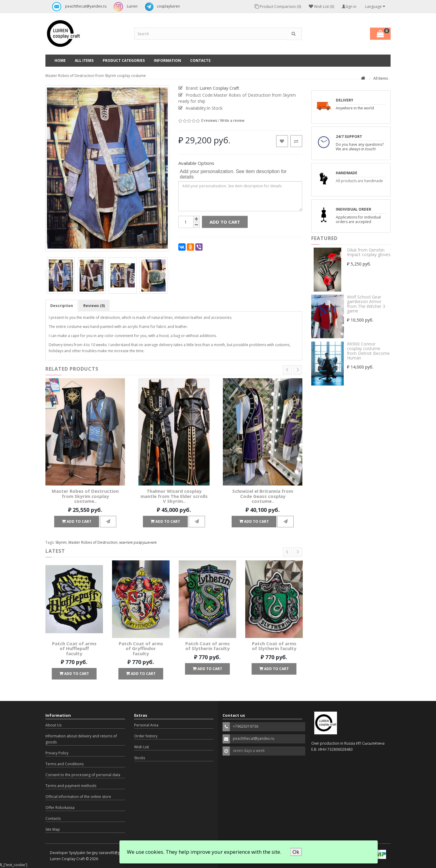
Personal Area (146, 725)
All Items (84, 60)
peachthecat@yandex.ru (78, 7)
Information (167, 60)
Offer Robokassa (60, 808)
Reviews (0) (94, 306)
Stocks (140, 758)
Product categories (124, 60)
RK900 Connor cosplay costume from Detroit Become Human (368, 351)
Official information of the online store (78, 797)
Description (62, 306)
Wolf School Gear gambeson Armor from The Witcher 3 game (366, 304)
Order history (146, 736)
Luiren (124, 7)
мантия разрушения (138, 542)
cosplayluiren (161, 7)
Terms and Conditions (64, 764)
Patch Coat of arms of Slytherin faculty (208, 646)
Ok (296, 852)
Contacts (200, 60)
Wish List (142, 747)
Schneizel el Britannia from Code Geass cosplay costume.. (263, 496)
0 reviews (209, 120)
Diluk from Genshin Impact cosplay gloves (369, 252)
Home (60, 60)
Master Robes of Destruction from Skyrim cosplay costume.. (85, 496)
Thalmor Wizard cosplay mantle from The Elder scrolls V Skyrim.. (174, 496)
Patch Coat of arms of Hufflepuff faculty (74, 648)
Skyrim (61, 542)
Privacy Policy (57, 753)
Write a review (232, 120)
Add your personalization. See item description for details (233, 174)
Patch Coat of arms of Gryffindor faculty (141, 648)
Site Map (53, 829)
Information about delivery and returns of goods (81, 739)
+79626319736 (246, 726)
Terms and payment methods (71, 786)
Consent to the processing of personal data (83, 775)
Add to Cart (225, 222)
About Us (53, 725)
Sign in (349, 7)
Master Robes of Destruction (93, 542)
